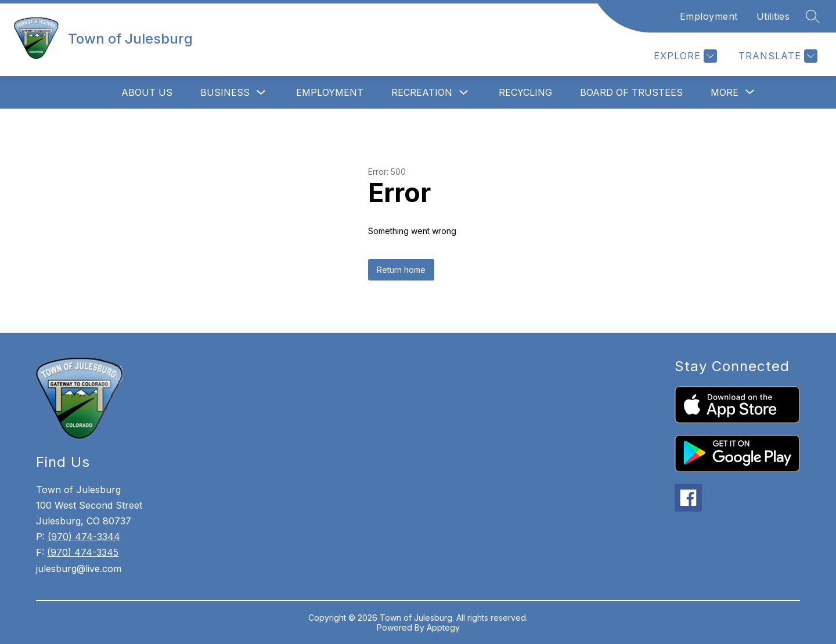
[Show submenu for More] (725, 92)
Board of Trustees (631, 92)
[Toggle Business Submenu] (261, 93)
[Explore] (684, 56)
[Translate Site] (776, 56)
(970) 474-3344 (84, 537)
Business (225, 92)
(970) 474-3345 (83, 552)
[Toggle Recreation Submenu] (464, 93)
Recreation (422, 92)
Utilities (773, 16)
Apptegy (443, 627)
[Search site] (813, 16)
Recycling (525, 92)
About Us (147, 92)
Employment (709, 16)
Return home (401, 270)
